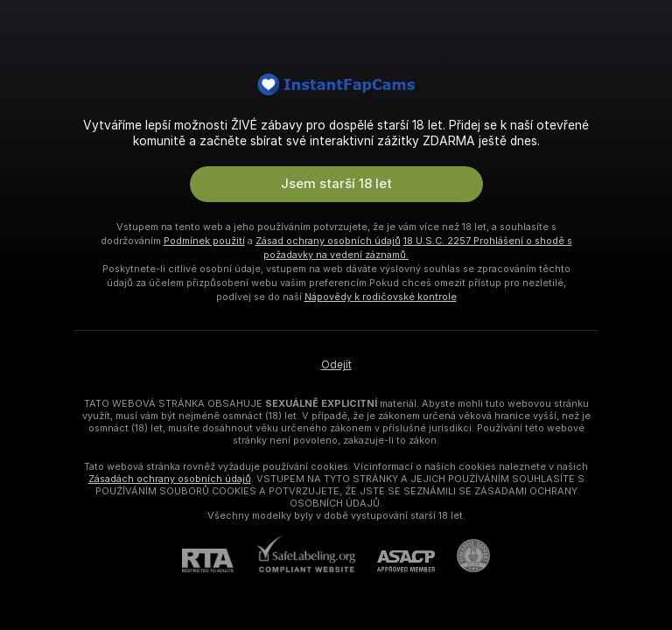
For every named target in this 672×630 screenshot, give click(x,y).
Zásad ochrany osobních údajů (328, 241)
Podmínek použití (204, 241)
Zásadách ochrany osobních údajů (170, 479)
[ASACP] (395, 561)
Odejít (336, 365)
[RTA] (219, 560)
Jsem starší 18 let (336, 184)
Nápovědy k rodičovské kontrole (381, 297)
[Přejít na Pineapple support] (462, 556)
